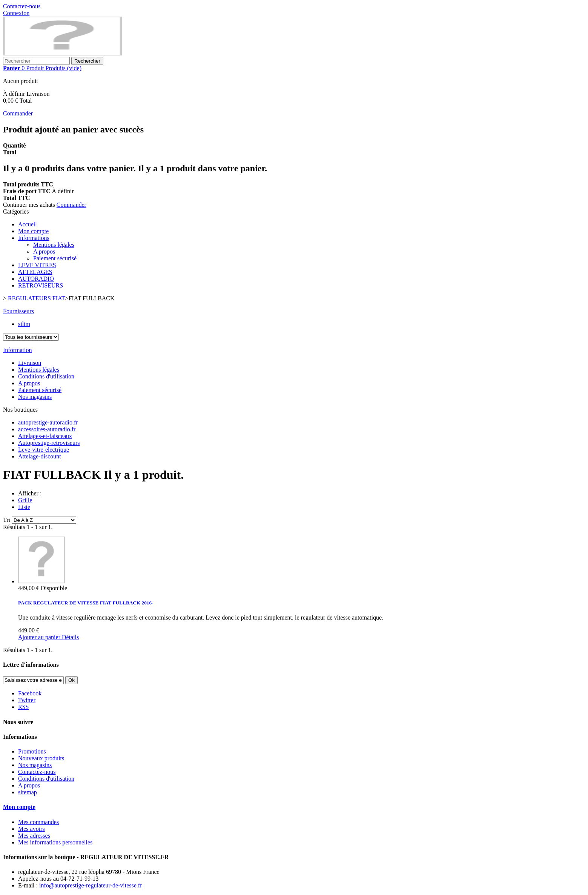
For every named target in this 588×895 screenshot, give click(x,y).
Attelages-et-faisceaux (45, 436)
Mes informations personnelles (55, 842)
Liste (24, 507)
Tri (7, 520)
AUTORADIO (36, 279)
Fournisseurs (18, 311)
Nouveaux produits (41, 758)
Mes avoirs (31, 829)
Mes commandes (38, 822)
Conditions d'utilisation (46, 376)
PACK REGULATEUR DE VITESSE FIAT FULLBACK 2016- (86, 603)
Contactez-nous (22, 6)
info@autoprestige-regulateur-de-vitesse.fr (91, 885)
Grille (25, 500)
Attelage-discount (40, 456)
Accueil (28, 224)
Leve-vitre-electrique (44, 450)
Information (17, 350)
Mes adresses (34, 836)
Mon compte (33, 231)
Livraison (30, 363)
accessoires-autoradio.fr (47, 429)
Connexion (16, 13)
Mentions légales (54, 245)
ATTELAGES (35, 272)
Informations (34, 238)
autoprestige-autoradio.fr (48, 422)
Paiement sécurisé (55, 258)
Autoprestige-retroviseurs (49, 443)
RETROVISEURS (41, 285)
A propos (44, 251)
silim (24, 324)
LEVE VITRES (37, 265)
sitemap (28, 792)
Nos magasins (35, 397)
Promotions (32, 751)
